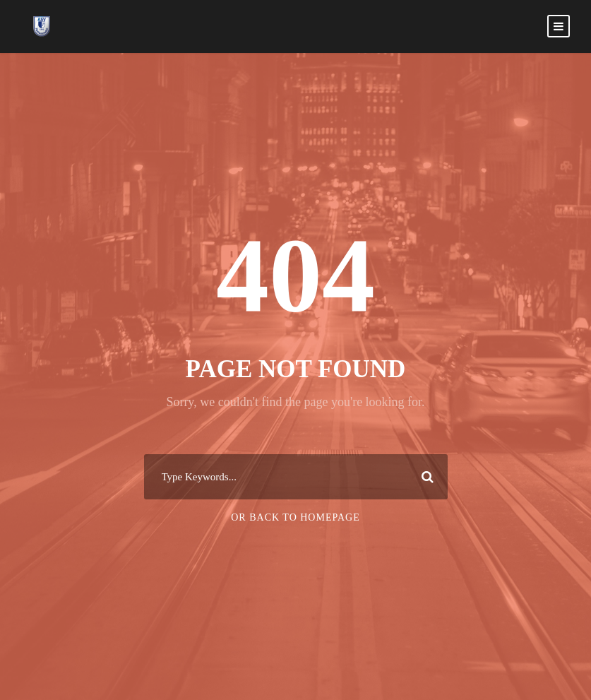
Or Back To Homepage (295, 517)
